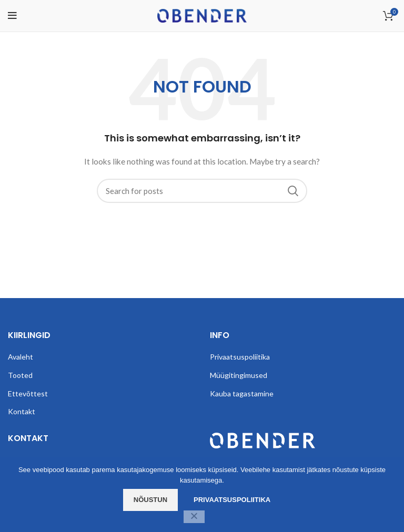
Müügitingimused (239, 375)
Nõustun (150, 500)
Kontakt (22, 411)
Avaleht (21, 357)
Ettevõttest (28, 393)
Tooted (20, 375)
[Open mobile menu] (12, 16)
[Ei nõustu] (194, 517)
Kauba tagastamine (242, 393)
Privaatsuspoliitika (240, 357)
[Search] (202, 191)
